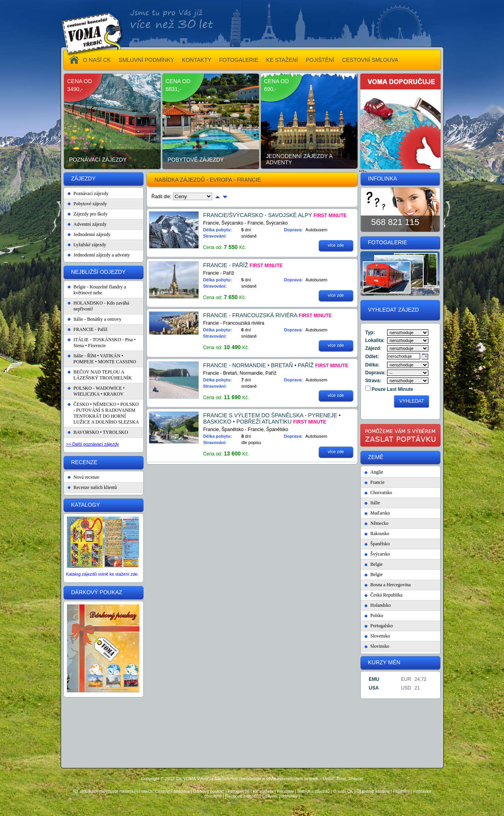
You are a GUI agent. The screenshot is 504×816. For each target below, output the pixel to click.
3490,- (75, 89)
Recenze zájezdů (242, 796)
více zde (336, 245)
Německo (380, 523)
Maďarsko (380, 513)
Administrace (252, 809)
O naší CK (343, 791)
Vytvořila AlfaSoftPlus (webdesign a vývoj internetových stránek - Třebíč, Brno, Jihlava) (280, 779)
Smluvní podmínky (280, 796)
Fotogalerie (238, 791)
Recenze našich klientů (95, 487)
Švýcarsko (380, 554)
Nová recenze (87, 477)
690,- (271, 89)
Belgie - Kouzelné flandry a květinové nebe (100, 290)
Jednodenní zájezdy (92, 234)
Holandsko (381, 605)
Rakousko (380, 533)
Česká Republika (387, 595)
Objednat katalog (373, 791)
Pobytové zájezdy (196, 160)
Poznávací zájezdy (98, 160)
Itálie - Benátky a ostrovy (98, 319)
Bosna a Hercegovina (391, 585)
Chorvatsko (381, 493)
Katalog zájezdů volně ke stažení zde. (103, 574)
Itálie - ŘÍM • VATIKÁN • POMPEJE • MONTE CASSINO (105, 359)
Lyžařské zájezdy (90, 245)
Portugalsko (382, 626)
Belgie (377, 564)
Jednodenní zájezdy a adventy (299, 159)
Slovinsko (380, 646)
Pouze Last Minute (392, 389)
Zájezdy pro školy (91, 214)
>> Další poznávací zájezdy (93, 444)
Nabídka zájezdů (313, 791)
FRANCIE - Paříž (91, 329)
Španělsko (380, 544)
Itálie (375, 503)
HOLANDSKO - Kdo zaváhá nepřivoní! (102, 306)
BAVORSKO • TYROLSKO (101, 432)
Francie (378, 482)
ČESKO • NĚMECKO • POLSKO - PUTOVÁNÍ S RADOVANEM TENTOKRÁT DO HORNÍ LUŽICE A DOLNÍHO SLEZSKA (106, 413)
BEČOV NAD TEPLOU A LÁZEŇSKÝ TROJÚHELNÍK (103, 375)
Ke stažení (263, 791)
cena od (80, 81)
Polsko (377, 615)
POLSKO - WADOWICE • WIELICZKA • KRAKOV (99, 391)
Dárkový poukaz (209, 791)
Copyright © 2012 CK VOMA (168, 779)
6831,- (174, 89)
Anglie (377, 472)
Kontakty (285, 791)
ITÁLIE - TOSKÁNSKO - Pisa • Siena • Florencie (105, 343)
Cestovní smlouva (172, 791)
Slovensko (380, 636)
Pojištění (401, 791)
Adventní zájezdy (90, 224)
